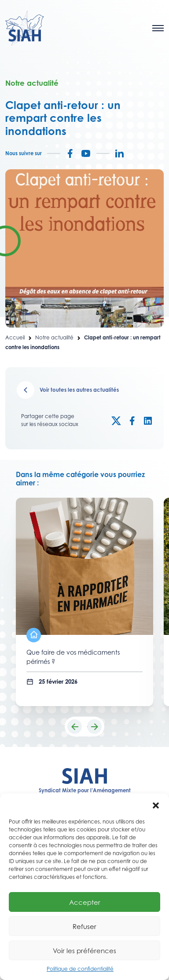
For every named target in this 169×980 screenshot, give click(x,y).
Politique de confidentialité (80, 969)
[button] (156, 805)
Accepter (85, 902)
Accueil (15, 338)
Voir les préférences (84, 951)
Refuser (84, 926)
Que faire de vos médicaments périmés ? (73, 657)
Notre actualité (54, 338)
